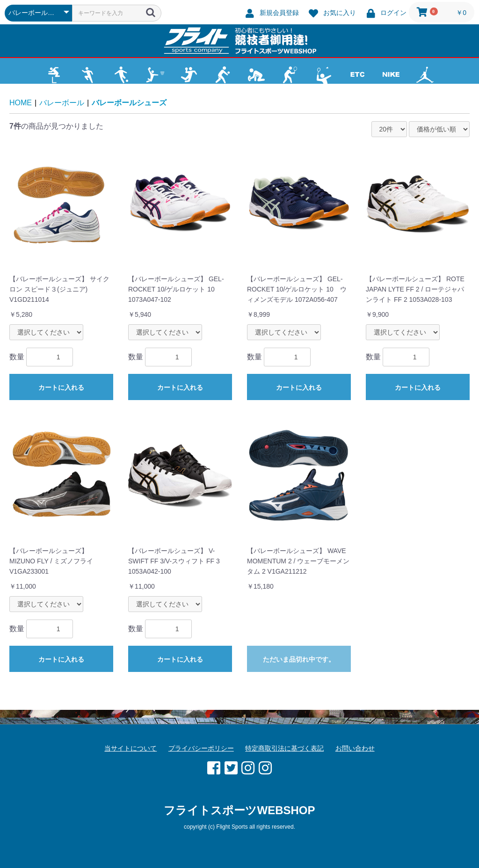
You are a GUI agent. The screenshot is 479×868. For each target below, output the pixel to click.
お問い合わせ (355, 748)
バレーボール (62, 103)
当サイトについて (131, 748)
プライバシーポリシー (201, 748)
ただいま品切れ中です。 (299, 659)
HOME (21, 103)
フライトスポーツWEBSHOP (239, 810)
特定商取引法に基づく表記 (284, 748)
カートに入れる (61, 387)
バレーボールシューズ (129, 103)
